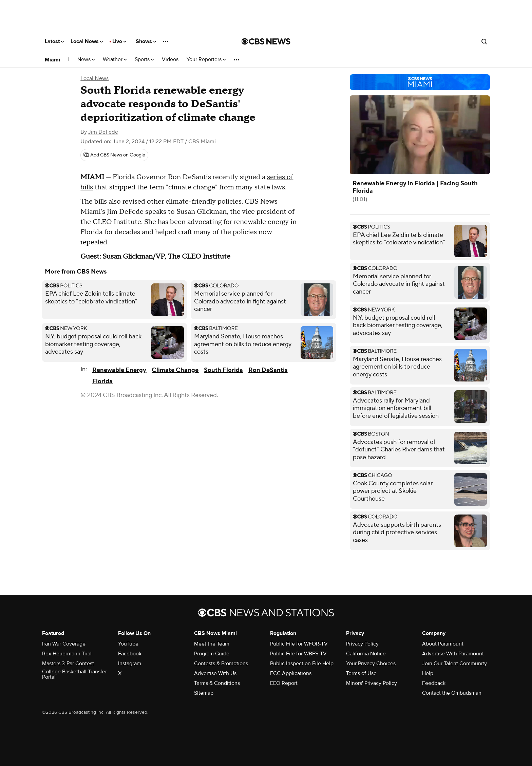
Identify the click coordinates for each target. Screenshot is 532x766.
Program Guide (212, 654)
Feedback (434, 683)
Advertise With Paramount (453, 654)
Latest (54, 41)
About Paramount (443, 644)
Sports (144, 60)
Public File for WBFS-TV (298, 654)
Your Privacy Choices (371, 664)
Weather (115, 60)
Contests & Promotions (221, 664)
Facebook (130, 654)
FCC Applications (291, 673)
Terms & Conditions (217, 683)
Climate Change (175, 370)
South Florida (223, 370)
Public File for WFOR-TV (299, 644)
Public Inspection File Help (302, 664)
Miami (52, 60)
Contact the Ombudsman (452, 693)
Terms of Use (361, 673)
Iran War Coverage (64, 644)
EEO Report (284, 683)
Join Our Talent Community (454, 664)
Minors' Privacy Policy (372, 683)
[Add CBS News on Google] (114, 155)
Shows (146, 41)
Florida (102, 381)
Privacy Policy (362, 644)
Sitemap (204, 693)
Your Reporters (206, 60)
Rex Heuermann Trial (67, 654)
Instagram (130, 664)
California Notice (366, 654)
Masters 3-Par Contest (68, 664)
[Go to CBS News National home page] (266, 41)
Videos (170, 60)
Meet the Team (212, 644)
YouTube (128, 644)
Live (119, 41)
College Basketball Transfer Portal (74, 674)
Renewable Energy (119, 370)
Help (428, 673)
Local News (87, 41)
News (86, 60)
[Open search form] (484, 41)
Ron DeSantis (268, 370)
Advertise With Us (215, 673)
